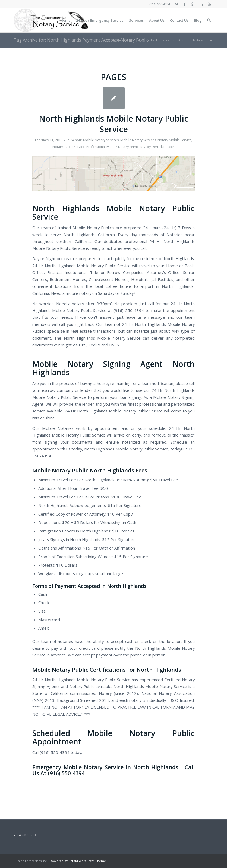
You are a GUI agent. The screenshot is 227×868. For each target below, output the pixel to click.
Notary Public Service (69, 147)
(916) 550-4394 (160, 4)
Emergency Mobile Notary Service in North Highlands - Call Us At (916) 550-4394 (113, 770)
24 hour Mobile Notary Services (94, 140)
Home (132, 40)
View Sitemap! (25, 835)
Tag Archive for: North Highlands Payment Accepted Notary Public (81, 40)
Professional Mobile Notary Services (114, 147)
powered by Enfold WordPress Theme (78, 861)
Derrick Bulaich (163, 147)
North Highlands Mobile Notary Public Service (113, 124)
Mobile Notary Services (138, 140)
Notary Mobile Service (174, 140)
